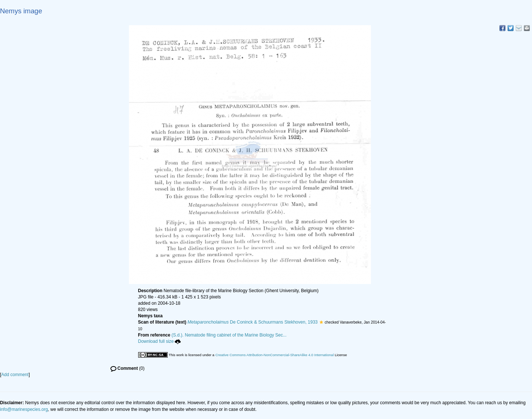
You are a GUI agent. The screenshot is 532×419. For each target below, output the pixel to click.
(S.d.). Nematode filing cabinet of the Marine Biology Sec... (229, 335)
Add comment (15, 375)
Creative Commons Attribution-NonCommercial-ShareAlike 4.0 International (274, 355)
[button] (321, 322)
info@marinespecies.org (24, 409)
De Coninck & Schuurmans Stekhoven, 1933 (253, 322)
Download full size (160, 341)
